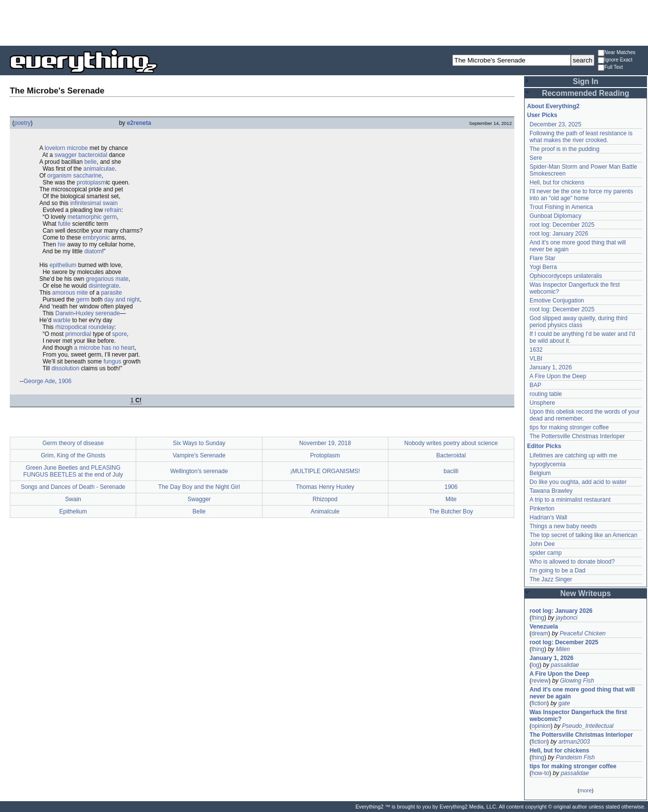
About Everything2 (553, 106)
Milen (563, 649)
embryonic (96, 238)
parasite (111, 293)
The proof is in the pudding (564, 149)
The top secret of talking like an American (583, 535)
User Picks (542, 115)
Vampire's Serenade (199, 455)
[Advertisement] (324, 22)
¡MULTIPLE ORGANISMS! (325, 471)
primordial (78, 334)
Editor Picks (544, 446)
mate (122, 279)
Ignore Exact (615, 60)
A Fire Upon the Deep (558, 376)
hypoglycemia (547, 464)
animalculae (99, 169)
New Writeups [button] (586, 593)
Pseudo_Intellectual (588, 726)
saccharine (88, 176)
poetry (22, 123)
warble (62, 320)
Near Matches (617, 53)
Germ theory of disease (73, 443)
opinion (541, 726)
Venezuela (544, 627)
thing (538, 618)
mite (82, 293)
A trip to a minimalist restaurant (570, 500)
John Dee (542, 544)
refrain (113, 210)
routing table (546, 394)
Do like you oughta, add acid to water (578, 482)
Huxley (85, 313)
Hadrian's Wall (548, 517)
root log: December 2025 (562, 225)
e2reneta (139, 123)
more (585, 790)
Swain (73, 499)
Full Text (610, 68)
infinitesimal (86, 203)
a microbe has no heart (104, 348)
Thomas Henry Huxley (325, 487)
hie (61, 244)
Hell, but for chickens (557, 182)
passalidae (565, 665)
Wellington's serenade (199, 471)
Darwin (64, 313)
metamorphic (84, 217)
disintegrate (104, 286)
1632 (536, 350)
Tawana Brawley (551, 491)
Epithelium (73, 511)
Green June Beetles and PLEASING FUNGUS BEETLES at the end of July (73, 471)
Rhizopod (325, 499)
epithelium (63, 265)
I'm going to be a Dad (558, 571)
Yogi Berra (543, 267)
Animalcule (325, 511)
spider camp (545, 553)
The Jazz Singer (551, 579)
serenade (108, 313)
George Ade (39, 381)
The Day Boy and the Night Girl (199, 487)
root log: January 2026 (559, 234)
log (535, 665)
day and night (122, 300)
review (540, 681)
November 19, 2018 (325, 443)
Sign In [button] (586, 81)
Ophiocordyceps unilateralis (566, 276)
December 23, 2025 (555, 124)
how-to (540, 773)
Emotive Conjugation (557, 301)
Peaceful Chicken (582, 633)
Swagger (199, 499)
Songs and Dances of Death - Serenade (73, 487)
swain (110, 203)
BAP (535, 385)
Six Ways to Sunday (199, 443)
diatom (93, 251)
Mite (451, 499)
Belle (199, 511)
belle (90, 162)
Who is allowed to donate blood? (572, 562)
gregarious (100, 279)
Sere (536, 158)
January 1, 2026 (551, 367)
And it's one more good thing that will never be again (582, 693)
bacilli (451, 471)
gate (564, 703)
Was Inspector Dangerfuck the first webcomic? (578, 716)
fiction (539, 703)
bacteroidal (93, 155)
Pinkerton (542, 509)
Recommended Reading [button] (586, 93)
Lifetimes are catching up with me (573, 455)
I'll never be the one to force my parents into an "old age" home (581, 195)
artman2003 (574, 742)
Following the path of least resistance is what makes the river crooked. (581, 137)
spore (119, 334)
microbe (77, 148)
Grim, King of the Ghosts (73, 455)
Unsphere (542, 403)
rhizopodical (71, 327)
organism (59, 176)
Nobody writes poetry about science (451, 443)
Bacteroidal (451, 455)
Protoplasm (325, 455)
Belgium (540, 473)
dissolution (66, 368)
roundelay (102, 327)
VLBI (536, 359)
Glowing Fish (577, 681)
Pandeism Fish (575, 757)
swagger (66, 155)
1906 (65, 381)
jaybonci (566, 618)
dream (540, 633)
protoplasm (91, 182)
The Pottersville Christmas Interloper (577, 436)
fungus (113, 361)
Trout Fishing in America (561, 207)
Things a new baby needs (563, 526)
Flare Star (543, 258)
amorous (64, 293)
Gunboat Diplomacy (555, 216)
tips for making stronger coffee (569, 427)
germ (110, 217)
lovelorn (55, 148)
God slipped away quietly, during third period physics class (578, 322)
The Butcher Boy (451, 511)
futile (64, 224)
